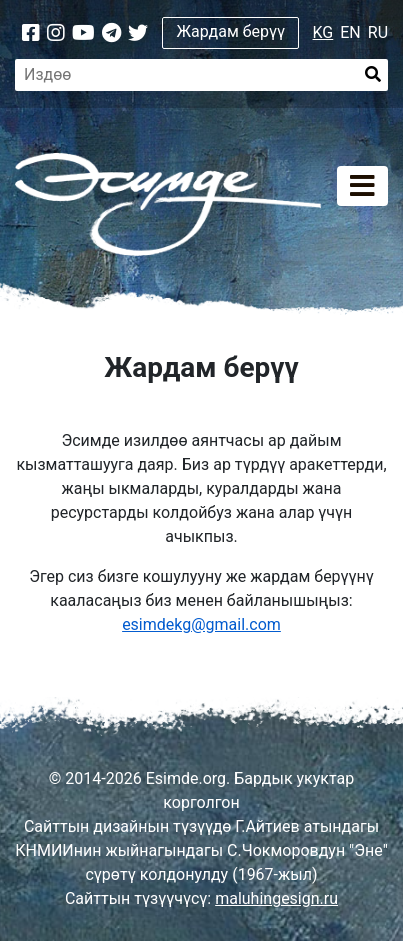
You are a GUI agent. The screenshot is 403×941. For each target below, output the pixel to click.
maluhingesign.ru (276, 898)
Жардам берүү (231, 31)
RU (378, 32)
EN (350, 32)
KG (323, 32)
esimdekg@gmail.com (201, 624)
